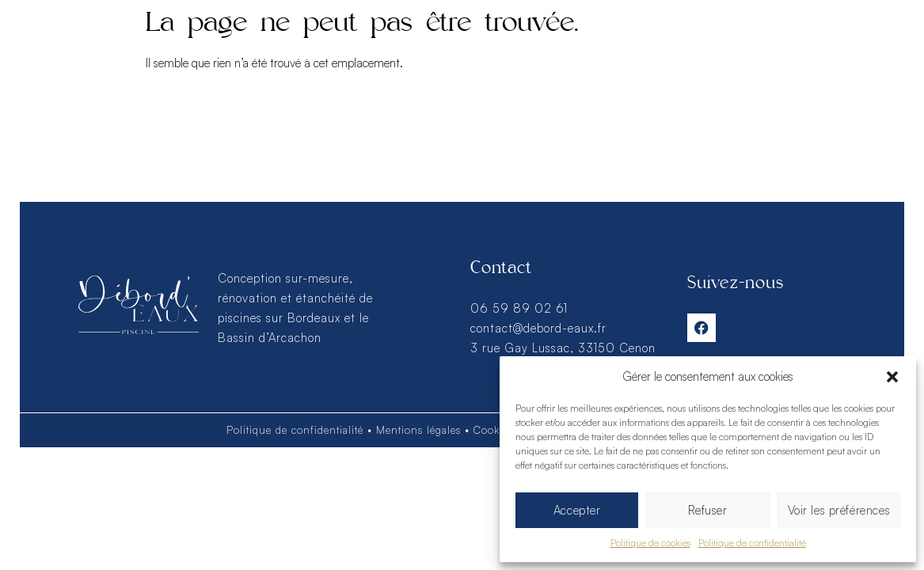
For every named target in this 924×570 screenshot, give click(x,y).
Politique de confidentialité (752, 543)
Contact (793, 46)
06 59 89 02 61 (519, 308)
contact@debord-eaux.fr (538, 328)
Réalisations (253, 46)
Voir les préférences (838, 510)
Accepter (577, 510)
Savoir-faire (677, 46)
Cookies (493, 430)
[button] (892, 377)
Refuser (707, 510)
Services (130, 46)
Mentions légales (418, 430)
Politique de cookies (650, 543)
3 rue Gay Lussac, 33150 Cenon (563, 348)
